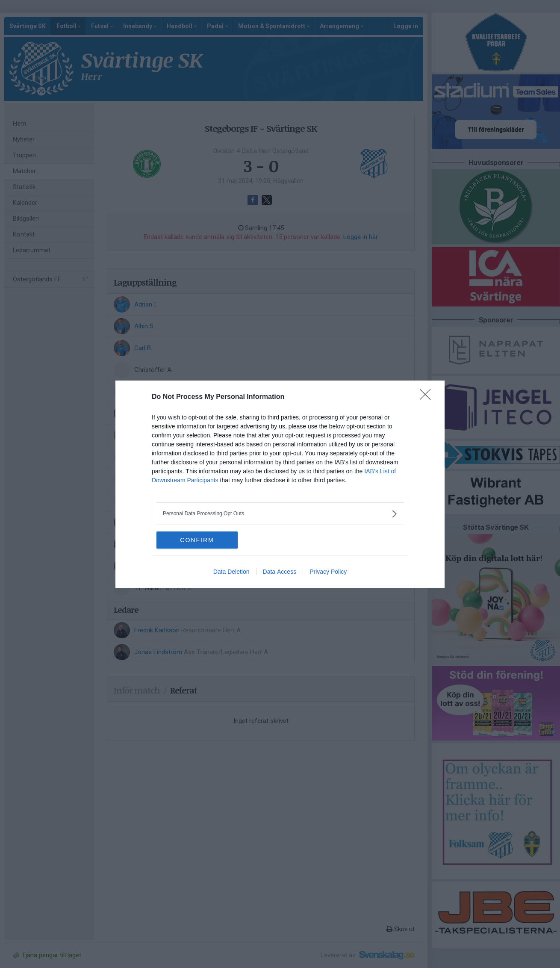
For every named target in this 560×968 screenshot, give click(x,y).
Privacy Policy (328, 572)
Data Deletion (231, 572)
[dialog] (280, 484)
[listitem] (280, 514)
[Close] (428, 397)
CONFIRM (197, 540)
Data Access (280, 572)
